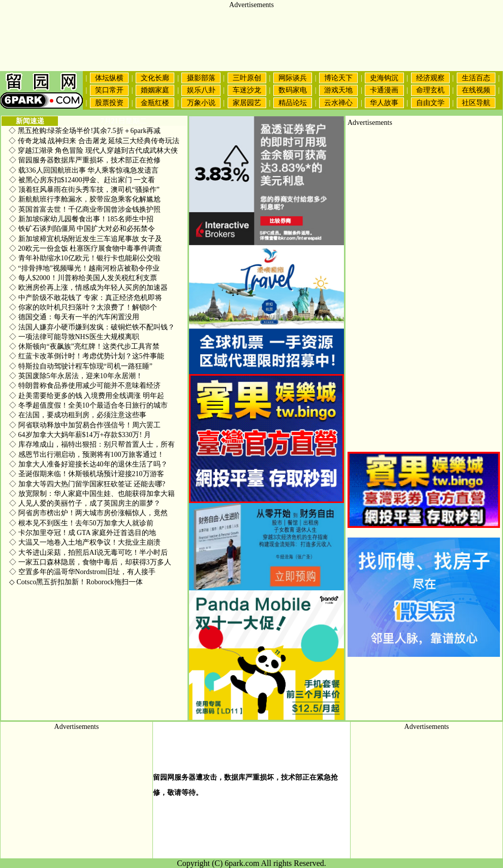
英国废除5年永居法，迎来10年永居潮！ (76, 376)
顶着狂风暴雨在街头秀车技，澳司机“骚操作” (84, 190)
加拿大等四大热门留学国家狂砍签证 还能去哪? (87, 484)
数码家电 (293, 90)
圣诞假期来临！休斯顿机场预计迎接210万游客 (87, 474)
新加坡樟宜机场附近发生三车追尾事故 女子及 (86, 239)
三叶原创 (247, 78)
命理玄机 (430, 90)
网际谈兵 (293, 78)
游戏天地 (338, 90)
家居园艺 (247, 103)
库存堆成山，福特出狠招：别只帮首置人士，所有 (92, 444)
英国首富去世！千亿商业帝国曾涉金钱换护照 (85, 209)
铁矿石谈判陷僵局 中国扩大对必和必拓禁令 (82, 229)
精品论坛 (293, 103)
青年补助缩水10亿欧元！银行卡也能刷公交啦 (85, 258)
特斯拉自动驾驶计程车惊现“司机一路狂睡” (81, 366)
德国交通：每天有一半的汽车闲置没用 (74, 317)
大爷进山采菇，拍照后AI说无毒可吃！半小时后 (88, 553)
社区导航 (476, 103)
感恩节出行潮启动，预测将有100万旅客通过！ (87, 455)
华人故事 (384, 103)
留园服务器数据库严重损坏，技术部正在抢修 (85, 160)
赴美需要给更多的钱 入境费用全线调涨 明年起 (87, 396)
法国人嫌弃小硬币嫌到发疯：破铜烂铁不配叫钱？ (92, 327)
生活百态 (476, 78)
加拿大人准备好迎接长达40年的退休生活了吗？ (88, 464)
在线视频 (476, 90)
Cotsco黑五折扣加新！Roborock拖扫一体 (76, 582)
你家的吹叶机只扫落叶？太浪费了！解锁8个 (83, 307)
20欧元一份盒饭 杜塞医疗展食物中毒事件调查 (86, 248)
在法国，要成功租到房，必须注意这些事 (78, 415)
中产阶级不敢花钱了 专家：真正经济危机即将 (86, 298)
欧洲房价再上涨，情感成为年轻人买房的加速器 (88, 288)
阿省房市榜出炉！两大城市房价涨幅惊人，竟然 (88, 513)
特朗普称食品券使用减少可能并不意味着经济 (85, 386)
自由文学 (430, 103)
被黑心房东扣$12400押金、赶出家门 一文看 (82, 180)
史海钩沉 (384, 78)
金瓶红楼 (155, 103)
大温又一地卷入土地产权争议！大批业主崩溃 (85, 542)
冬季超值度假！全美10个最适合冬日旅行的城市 (88, 405)
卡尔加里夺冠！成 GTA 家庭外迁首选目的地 (83, 533)
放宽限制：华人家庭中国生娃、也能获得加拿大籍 (92, 494)
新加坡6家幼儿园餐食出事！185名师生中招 (81, 219)
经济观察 (430, 78)
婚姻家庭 (155, 90)
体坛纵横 (109, 78)
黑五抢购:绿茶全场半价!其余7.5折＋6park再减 (89, 131)
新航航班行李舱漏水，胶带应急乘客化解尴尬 (85, 199)
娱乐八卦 (201, 90)
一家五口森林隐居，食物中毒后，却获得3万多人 (90, 562)
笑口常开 (109, 90)
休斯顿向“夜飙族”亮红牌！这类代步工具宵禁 (84, 346)
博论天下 (338, 78)
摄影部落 (201, 78)
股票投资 (109, 103)
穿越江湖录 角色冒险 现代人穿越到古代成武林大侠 (98, 151)
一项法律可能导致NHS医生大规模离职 (74, 337)
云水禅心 (338, 103)
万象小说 (201, 103)
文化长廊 (155, 78)
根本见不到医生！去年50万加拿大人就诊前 (81, 523)
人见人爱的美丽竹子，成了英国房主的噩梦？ (85, 503)
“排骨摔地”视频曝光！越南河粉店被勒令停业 (84, 268)
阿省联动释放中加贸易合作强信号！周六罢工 (85, 425)
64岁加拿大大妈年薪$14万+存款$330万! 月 (80, 435)
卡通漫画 (384, 90)
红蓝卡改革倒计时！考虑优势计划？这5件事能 (87, 356)
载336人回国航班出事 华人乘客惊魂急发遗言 (84, 170)
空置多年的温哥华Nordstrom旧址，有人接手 (82, 572)
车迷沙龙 (247, 90)
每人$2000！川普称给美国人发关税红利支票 (83, 278)
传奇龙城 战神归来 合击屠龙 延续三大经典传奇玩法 (99, 141)
